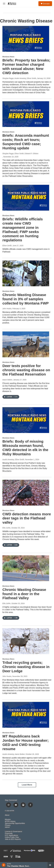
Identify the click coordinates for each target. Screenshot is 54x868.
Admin (7, 827)
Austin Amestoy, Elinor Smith (13, 459)
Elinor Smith (7, 246)
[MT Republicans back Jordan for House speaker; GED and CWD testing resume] (26, 715)
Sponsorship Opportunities (15, 823)
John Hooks (7, 309)
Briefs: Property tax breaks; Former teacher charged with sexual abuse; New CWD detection (26, 66)
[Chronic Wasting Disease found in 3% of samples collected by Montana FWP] (26, 273)
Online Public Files (12, 837)
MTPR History (10, 821)
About (7, 815)
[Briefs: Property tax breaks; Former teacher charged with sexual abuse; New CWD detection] (26, 39)
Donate (46, 4)
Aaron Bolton (7, 380)
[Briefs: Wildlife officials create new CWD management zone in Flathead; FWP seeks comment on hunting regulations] (26, 198)
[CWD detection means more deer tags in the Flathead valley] (26, 493)
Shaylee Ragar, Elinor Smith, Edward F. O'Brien (20, 154)
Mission (8, 819)
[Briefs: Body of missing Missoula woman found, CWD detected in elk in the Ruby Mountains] (26, 420)
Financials (9, 833)
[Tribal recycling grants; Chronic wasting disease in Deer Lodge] (26, 641)
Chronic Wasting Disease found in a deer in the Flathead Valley (24, 594)
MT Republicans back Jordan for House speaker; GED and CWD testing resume (26, 742)
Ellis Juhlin (6, 528)
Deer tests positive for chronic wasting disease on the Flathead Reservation (26, 370)
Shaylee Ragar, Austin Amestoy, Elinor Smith (19, 78)
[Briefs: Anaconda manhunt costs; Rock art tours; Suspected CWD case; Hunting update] (26, 114)
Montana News (8, 57)
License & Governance (13, 832)
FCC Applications (11, 835)
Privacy (8, 825)
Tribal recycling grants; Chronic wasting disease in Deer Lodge (26, 667)
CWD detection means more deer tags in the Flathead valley (27, 518)
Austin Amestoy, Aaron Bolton (14, 754)
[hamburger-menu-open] (4, 4)
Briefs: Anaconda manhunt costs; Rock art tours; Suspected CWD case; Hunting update (26, 142)
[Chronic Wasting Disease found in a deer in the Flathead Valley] (26, 568)
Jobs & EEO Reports (13, 839)
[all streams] (51, 865)
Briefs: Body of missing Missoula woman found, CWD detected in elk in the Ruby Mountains (25, 448)
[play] (4, 865)
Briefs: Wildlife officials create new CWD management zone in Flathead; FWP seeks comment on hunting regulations (23, 230)
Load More (27, 785)
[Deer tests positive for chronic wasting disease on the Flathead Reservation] (26, 344)
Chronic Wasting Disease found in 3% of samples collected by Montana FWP (26, 299)
